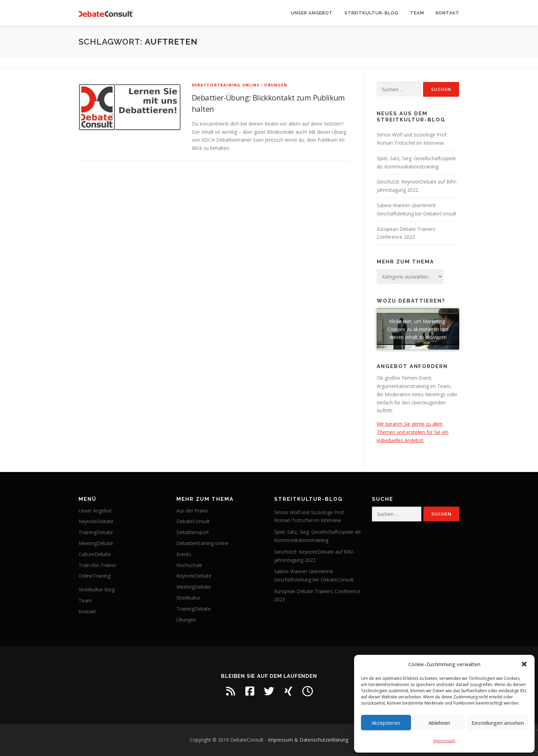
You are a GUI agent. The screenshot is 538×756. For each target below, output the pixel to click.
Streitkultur (188, 598)
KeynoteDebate (96, 521)
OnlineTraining (95, 576)
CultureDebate (95, 554)
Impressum (444, 741)
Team (417, 13)
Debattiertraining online (226, 85)
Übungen (276, 85)
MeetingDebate (96, 543)
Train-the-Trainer (97, 565)
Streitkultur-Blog (371, 13)
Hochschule (189, 565)
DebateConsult (193, 521)
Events (184, 554)
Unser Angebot (312, 13)
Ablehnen (439, 723)
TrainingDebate (96, 532)
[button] (524, 664)
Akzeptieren (386, 723)
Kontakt (448, 13)
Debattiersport (193, 532)
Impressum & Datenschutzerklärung (308, 740)
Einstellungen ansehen (498, 723)
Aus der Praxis (192, 511)
